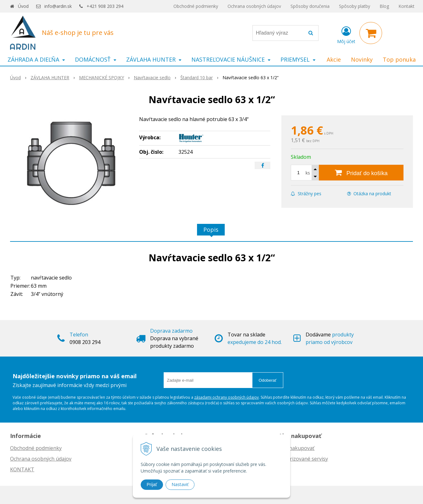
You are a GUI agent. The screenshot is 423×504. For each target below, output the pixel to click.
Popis (211, 230)
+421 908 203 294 (105, 6)
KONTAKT (22, 469)
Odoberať (268, 380)
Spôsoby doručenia (310, 6)
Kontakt (406, 6)
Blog (384, 6)
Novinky (362, 59)
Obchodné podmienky (196, 6)
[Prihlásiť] (346, 34)
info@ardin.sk (58, 6)
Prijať (152, 485)
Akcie (334, 59)
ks (308, 173)
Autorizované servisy (303, 459)
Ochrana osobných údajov (254, 6)
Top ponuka (399, 59)
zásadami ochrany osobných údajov (226, 397)
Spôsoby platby (355, 6)
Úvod (23, 6)
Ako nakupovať (296, 448)
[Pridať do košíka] (361, 173)
